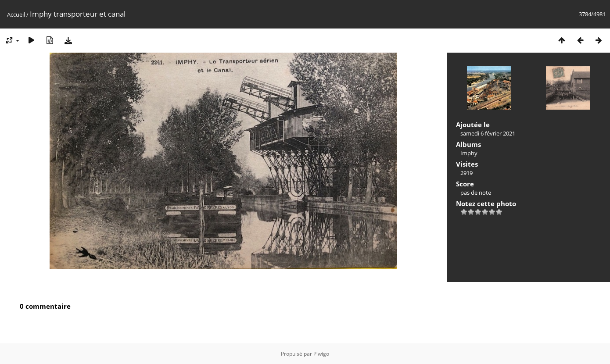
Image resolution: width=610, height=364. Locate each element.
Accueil (16, 14)
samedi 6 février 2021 (488, 133)
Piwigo (321, 354)
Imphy (469, 153)
